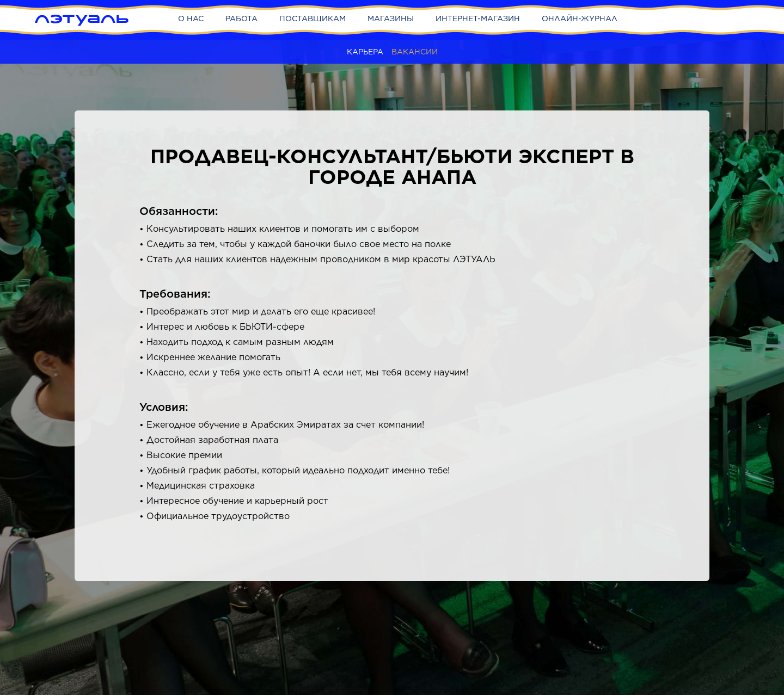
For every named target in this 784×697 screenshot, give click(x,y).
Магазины (391, 18)
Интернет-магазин (478, 18)
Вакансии (415, 52)
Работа (241, 18)
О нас (191, 18)
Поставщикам (313, 18)
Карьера (365, 52)
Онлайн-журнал (580, 18)
